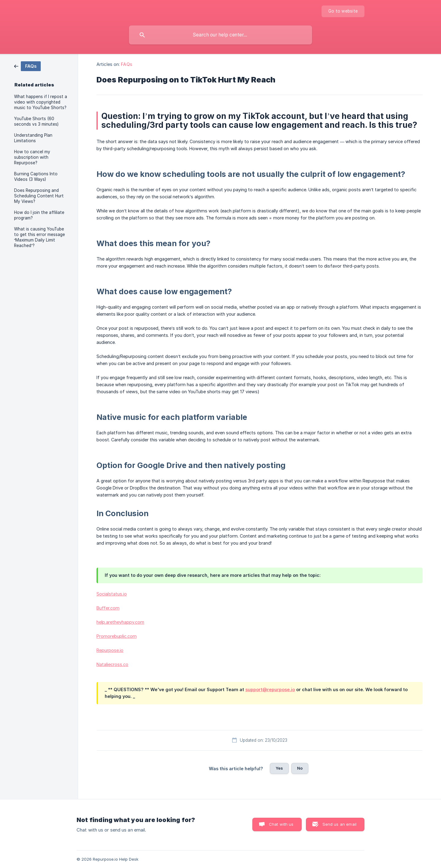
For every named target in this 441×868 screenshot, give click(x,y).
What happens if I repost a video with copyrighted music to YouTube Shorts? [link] (41, 102)
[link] (27, 66)
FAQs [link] (126, 64)
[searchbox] (221, 35)
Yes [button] (279, 768)
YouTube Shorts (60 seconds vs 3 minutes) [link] (36, 121)
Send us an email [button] (339, 824)
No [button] (300, 768)
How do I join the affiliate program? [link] (39, 215)
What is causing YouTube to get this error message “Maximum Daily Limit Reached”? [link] (40, 237)
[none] (343, 11)
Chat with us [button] (281, 824)
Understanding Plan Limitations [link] (33, 138)
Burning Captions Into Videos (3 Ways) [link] (36, 177)
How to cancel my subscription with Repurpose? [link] (32, 157)
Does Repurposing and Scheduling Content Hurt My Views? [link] (39, 196)
